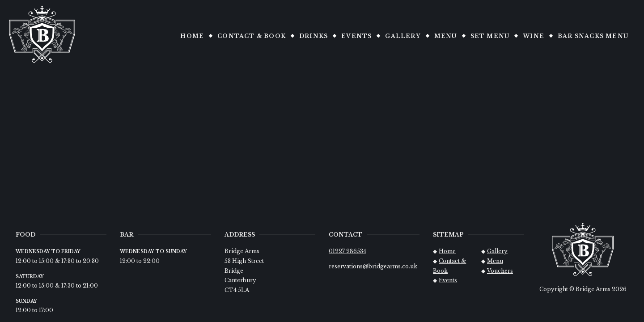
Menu (446, 36)
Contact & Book (252, 36)
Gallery (403, 36)
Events (356, 36)
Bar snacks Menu (593, 36)
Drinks (314, 36)
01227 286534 (347, 251)
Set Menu (490, 36)
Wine (534, 36)
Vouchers (500, 271)
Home (192, 36)
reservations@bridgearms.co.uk (373, 266)
